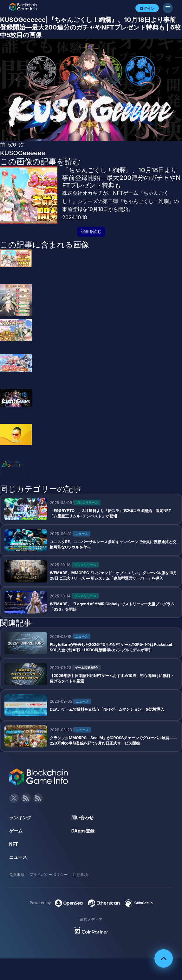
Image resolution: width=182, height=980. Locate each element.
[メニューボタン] (168, 8)
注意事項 (80, 875)
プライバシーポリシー (49, 875)
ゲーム (16, 831)
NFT (14, 844)
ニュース (18, 857)
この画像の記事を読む (40, 161)
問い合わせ (82, 817)
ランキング (20, 817)
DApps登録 (83, 831)
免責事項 (17, 875)
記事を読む (91, 231)
